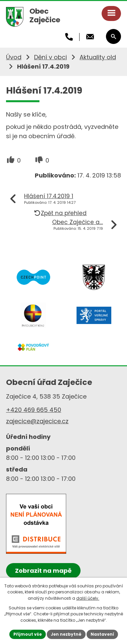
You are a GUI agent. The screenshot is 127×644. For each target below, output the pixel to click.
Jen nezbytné (66, 634)
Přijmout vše (28, 634)
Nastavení (102, 634)
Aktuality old (98, 57)
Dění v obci (50, 57)
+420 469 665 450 (34, 410)
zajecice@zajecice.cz (37, 421)
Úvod (14, 57)
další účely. (88, 598)
